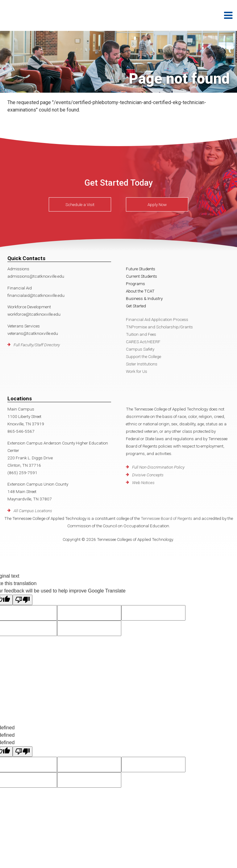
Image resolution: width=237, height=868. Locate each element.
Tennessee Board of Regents (166, 518)
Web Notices (143, 482)
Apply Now (157, 204)
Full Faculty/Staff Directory (37, 345)
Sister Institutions (142, 364)
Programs (135, 284)
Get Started (136, 306)
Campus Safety (140, 349)
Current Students (141, 276)
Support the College (143, 356)
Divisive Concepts (148, 475)
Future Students (141, 269)
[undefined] (23, 752)
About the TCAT (140, 291)
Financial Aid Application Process (157, 319)
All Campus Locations (33, 511)
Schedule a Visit (80, 204)
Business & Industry (144, 298)
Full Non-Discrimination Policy (158, 467)
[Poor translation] (23, 600)
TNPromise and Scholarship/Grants (159, 327)
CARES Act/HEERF (143, 342)
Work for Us (137, 371)
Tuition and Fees (141, 334)
